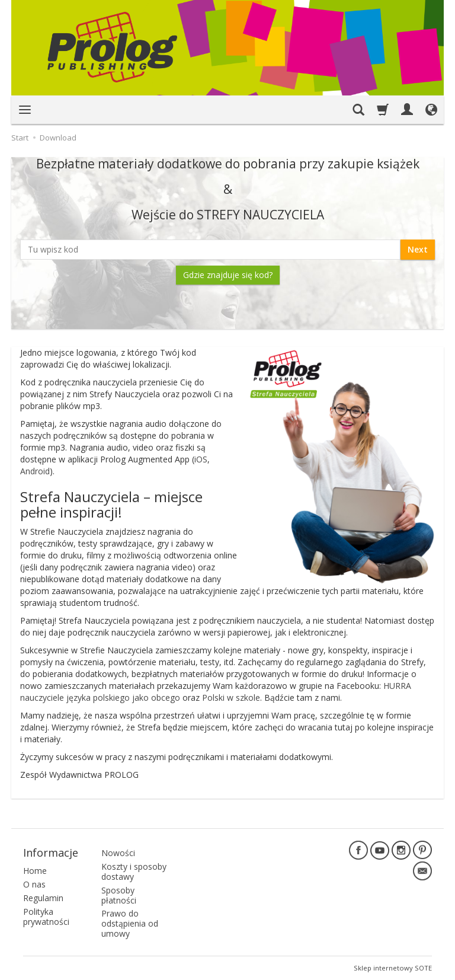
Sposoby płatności (119, 895)
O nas (34, 884)
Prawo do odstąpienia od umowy (130, 923)
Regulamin (43, 898)
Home (35, 871)
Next (418, 249)
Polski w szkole (231, 698)
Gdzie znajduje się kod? (228, 275)
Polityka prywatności (46, 917)
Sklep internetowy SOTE (393, 968)
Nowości (118, 853)
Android (35, 471)
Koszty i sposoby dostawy (134, 872)
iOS (201, 459)
